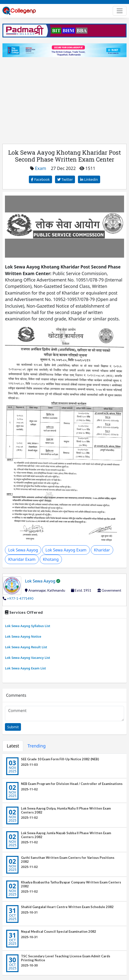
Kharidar (102, 550)
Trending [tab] (37, 746)
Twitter (65, 179)
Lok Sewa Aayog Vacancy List (28, 658)
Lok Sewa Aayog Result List (26, 647)
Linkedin (89, 179)
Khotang (51, 559)
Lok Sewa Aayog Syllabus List (28, 626)
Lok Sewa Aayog (23, 550)
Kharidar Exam (22, 559)
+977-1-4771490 (20, 598)
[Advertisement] (64, 98)
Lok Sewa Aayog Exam (66, 550)
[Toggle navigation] (120, 11)
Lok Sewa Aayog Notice (23, 637)
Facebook (40, 179)
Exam (41, 168)
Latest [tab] (13, 746)
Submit (13, 727)
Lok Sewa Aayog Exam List (25, 668)
